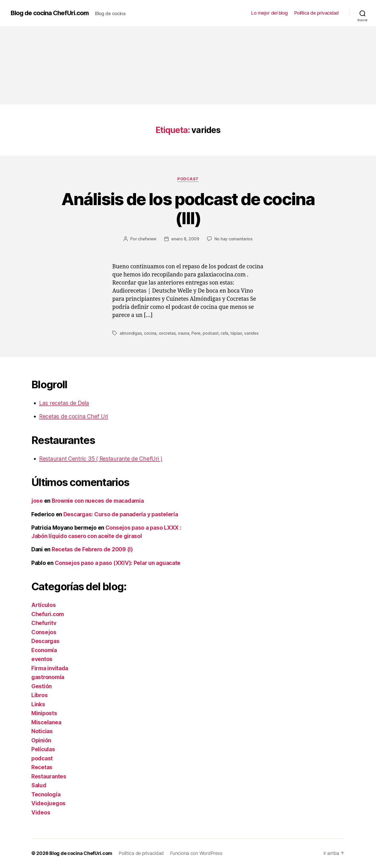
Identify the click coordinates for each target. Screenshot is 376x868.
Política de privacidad (316, 13)
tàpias (236, 333)
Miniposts (44, 713)
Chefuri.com (48, 614)
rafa (224, 333)
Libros (39, 695)
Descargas (45, 641)
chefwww (147, 239)
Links (38, 704)
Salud (39, 785)
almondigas (131, 333)
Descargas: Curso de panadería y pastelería (121, 514)
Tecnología (46, 794)
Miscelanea (46, 722)
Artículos (44, 605)
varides (251, 333)
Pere (196, 333)
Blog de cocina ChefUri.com (50, 13)
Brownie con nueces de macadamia (98, 501)
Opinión (41, 740)
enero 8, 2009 (185, 239)
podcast (188, 179)
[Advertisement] (188, 65)
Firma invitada (50, 668)
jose (37, 501)
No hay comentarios (233, 239)
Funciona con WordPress (196, 853)
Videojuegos (48, 803)
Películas (43, 749)
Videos (41, 812)
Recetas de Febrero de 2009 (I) (92, 549)
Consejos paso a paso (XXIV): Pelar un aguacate (118, 563)
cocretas (167, 333)
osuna (184, 333)
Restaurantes (49, 776)
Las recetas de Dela (64, 403)
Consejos (44, 632)
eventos (42, 659)
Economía (44, 650)
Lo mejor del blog (269, 13)
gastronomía (48, 677)
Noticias (42, 731)
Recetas (42, 767)
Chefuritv (44, 623)
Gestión (42, 686)
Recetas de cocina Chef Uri (74, 416)
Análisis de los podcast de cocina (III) (188, 209)
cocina (150, 333)
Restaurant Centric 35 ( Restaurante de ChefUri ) (101, 459)
